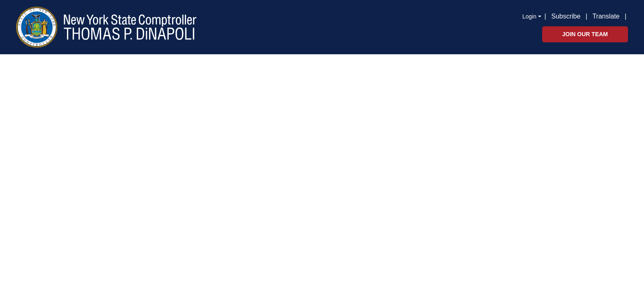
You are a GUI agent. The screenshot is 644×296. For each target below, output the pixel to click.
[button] (628, 16)
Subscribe (566, 16)
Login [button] (529, 16)
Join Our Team (585, 34)
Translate (606, 16)
